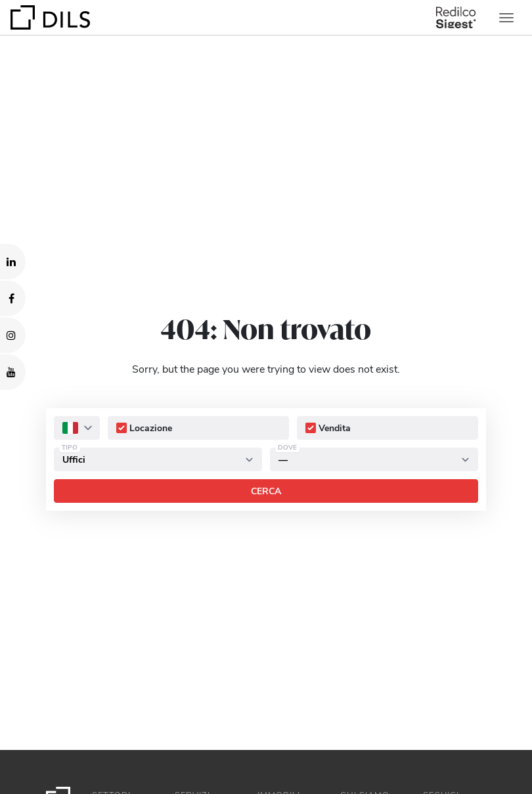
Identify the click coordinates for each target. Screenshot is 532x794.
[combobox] (77, 428)
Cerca (266, 491)
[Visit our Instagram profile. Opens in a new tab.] (13, 335)
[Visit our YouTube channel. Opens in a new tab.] (13, 372)
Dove (287, 447)
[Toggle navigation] (506, 18)
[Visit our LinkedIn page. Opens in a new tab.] (13, 262)
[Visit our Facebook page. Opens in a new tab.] (13, 298)
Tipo (70, 447)
